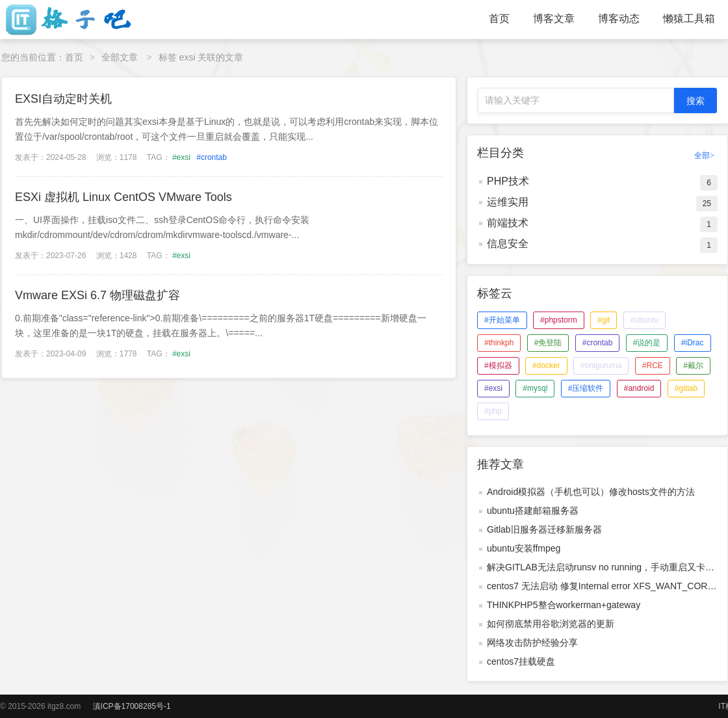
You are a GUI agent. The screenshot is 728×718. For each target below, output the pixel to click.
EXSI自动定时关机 (63, 99)
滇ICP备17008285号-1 (132, 706)
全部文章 (120, 57)
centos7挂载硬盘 (521, 661)
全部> (704, 155)
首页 (499, 19)
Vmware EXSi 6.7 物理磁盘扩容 (97, 295)
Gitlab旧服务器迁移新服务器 (544, 529)
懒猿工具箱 (689, 19)
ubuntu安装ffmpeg (524, 548)
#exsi (181, 157)
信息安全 (508, 244)
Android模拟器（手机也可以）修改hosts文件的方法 (591, 492)
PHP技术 (508, 181)
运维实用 (508, 202)
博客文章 (554, 19)
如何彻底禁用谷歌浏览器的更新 (551, 624)
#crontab (212, 157)
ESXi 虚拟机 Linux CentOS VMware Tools (123, 197)
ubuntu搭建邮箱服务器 (533, 511)
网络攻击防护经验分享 (532, 643)
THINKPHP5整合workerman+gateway (564, 605)
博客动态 (619, 19)
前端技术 (508, 223)
